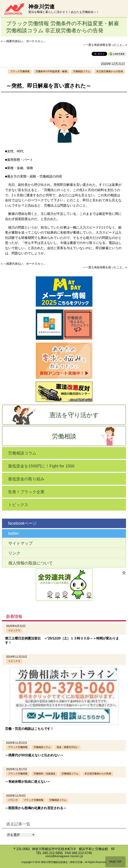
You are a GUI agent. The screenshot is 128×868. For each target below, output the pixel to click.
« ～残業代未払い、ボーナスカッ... (23, 41)
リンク (14, 553)
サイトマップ (20, 543)
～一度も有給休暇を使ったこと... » (105, 45)
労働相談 (64, 436)
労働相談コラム (82, 71)
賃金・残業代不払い (68, 747)
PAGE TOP (115, 862)
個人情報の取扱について (31, 563)
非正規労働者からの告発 (110, 71)
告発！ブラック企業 (26, 492)
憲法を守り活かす (74, 415)
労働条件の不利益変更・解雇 (51, 71)
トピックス (18, 505)
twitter (13, 533)
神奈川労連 (41, 7)
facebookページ (22, 523)
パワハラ (13, 800)
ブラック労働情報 (20, 71)
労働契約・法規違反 (44, 774)
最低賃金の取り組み (26, 479)
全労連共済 (124, 573)
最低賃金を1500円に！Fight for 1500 (41, 466)
